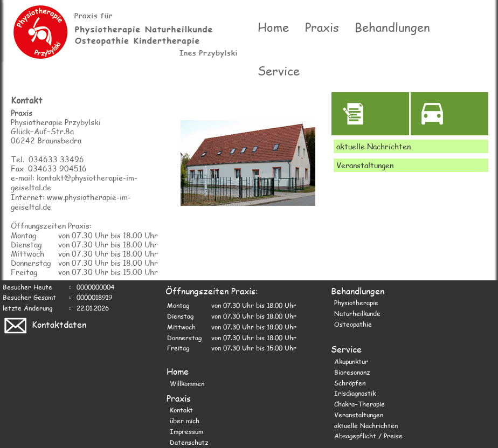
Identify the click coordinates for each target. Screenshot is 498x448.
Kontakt (181, 409)
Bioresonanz (352, 371)
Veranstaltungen (359, 414)
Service (279, 70)
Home (273, 27)
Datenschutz (189, 442)
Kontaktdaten (44, 324)
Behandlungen (393, 27)
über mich (185, 420)
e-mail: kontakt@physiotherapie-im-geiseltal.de (74, 182)
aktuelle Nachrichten (366, 425)
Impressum (186, 431)
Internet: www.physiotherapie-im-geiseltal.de (71, 201)
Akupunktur (351, 361)
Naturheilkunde (357, 313)
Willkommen (187, 383)
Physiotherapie (356, 302)
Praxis (322, 27)
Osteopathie (353, 323)
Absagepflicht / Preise (368, 436)
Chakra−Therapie (359, 403)
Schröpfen (350, 382)
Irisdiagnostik (355, 392)
